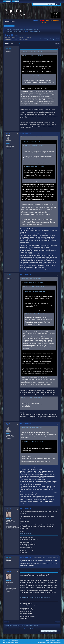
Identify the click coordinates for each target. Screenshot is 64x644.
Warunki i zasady (52, 641)
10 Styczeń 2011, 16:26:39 (25, 48)
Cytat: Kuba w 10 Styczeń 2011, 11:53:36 (34, 75)
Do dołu (7, 44)
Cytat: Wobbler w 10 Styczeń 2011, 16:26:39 (32, 137)
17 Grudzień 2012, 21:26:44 (25, 571)
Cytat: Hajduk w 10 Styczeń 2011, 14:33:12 (32, 51)
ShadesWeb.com (14, 642)
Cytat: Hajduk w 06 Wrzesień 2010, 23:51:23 (33, 56)
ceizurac (8, 509)
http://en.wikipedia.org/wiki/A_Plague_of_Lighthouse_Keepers (35, 597)
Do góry (7, 622)
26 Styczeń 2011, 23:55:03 (25, 557)
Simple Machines (14, 641)
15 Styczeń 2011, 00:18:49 (25, 275)
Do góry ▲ (59, 641)
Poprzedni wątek (45, 39)
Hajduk (8, 134)
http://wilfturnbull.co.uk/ (26, 533)
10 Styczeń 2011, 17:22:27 (25, 134)
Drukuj (57, 44)
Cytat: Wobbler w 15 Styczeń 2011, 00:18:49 (32, 427)
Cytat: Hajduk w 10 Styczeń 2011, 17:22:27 (32, 278)
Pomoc (47, 641)
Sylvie (31, 32)
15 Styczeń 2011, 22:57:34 (25, 424)
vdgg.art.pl (42, 21)
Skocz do (38, 631)
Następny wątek (55, 39)
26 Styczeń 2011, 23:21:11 (25, 509)
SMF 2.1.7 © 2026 (7, 641)
